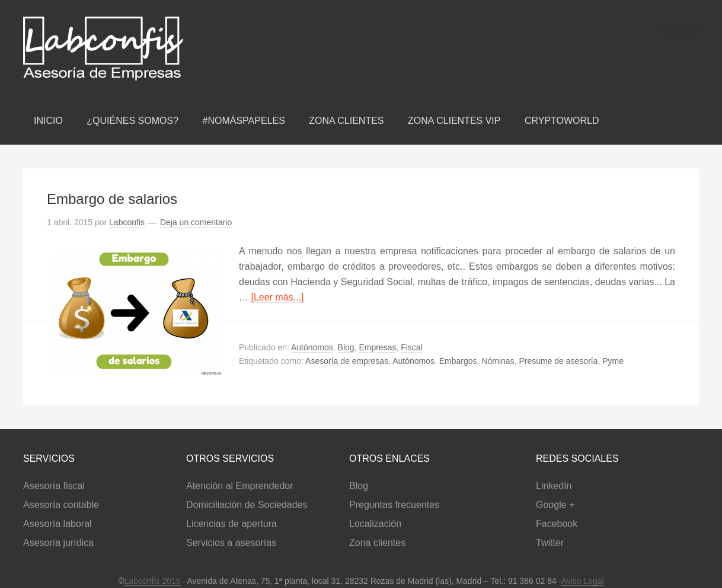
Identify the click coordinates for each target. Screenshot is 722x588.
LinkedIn (554, 486)
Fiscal (412, 347)
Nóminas (498, 361)
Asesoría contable (61, 505)
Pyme (613, 361)
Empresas (377, 347)
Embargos (458, 361)
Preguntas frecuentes (394, 505)
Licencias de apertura (231, 524)
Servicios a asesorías (231, 543)
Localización (375, 524)
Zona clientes (377, 543)
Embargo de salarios (112, 199)
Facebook (557, 524)
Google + (555, 505)
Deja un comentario (196, 222)
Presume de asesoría (558, 361)
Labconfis (148, 49)
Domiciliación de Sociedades (247, 505)
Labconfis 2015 (153, 581)
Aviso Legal (583, 581)
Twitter (550, 543)
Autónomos (312, 347)
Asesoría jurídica (58, 543)
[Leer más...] (277, 297)
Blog (346, 347)
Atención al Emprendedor (240, 486)
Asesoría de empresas (347, 361)
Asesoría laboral (57, 524)
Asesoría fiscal (54, 486)
